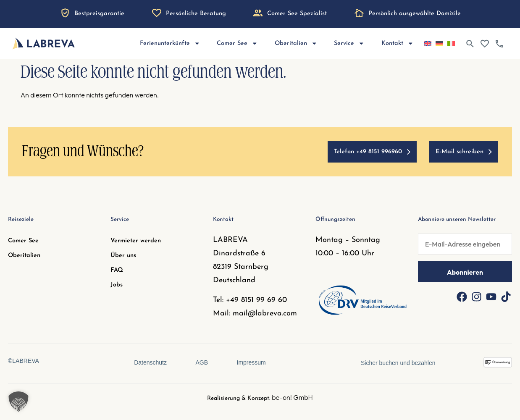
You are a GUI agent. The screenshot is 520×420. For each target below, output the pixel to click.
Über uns (123, 256)
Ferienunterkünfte (170, 43)
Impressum (252, 362)
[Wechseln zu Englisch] (428, 44)
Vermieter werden (136, 241)
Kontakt (398, 43)
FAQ (117, 270)
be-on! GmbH (292, 397)
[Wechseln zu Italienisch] (451, 44)
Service (349, 43)
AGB (202, 362)
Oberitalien (296, 43)
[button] (18, 402)
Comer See (237, 43)
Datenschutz (150, 362)
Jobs (117, 285)
